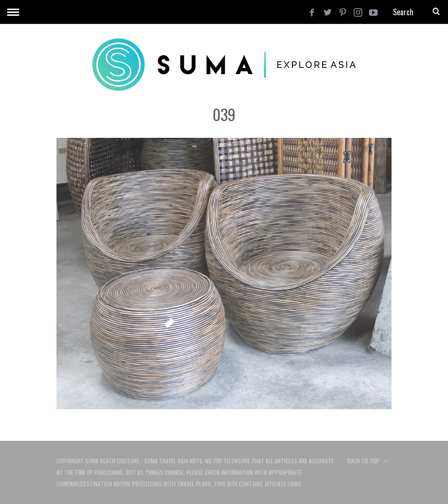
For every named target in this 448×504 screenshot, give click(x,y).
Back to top (368, 461)
